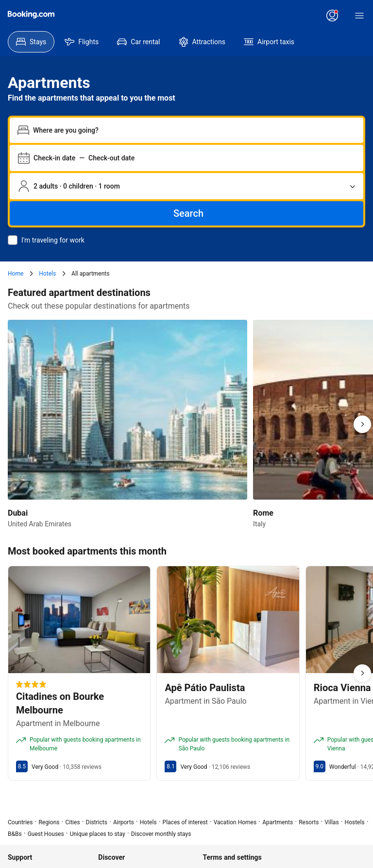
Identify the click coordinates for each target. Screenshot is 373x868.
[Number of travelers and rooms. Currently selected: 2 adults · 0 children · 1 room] (186, 186)
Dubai (18, 513)
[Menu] (359, 16)
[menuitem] (31, 42)
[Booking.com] (31, 15)
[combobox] (194, 130)
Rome (263, 513)
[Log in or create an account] (332, 16)
